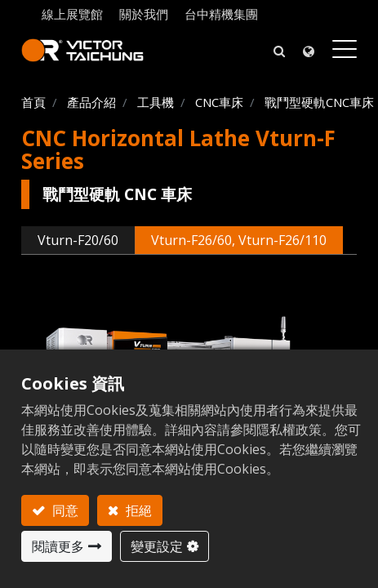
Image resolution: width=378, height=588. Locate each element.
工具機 (156, 102)
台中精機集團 (221, 14)
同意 (64, 510)
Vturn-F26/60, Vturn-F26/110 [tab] (239, 240)
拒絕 (137, 510)
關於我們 (144, 14)
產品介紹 (91, 102)
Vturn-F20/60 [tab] (78, 240)
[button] (279, 50)
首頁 (33, 102)
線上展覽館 (72, 14)
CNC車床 (219, 102)
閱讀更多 (58, 546)
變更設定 (157, 546)
